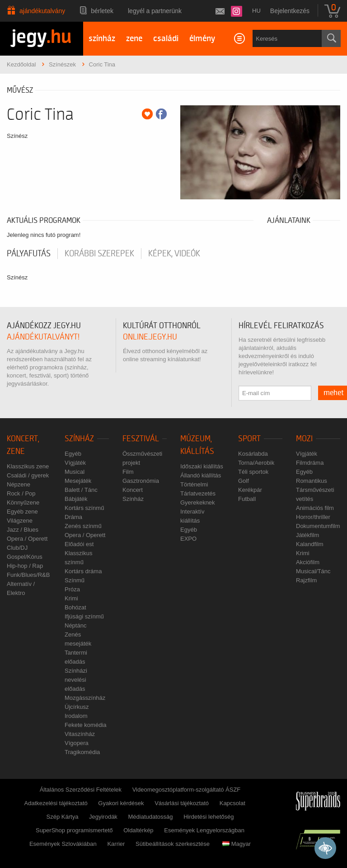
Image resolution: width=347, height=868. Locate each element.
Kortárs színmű (84, 508)
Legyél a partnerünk (155, 11)
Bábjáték (76, 499)
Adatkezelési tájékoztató (56, 803)
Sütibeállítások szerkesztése (173, 844)
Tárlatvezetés (198, 493)
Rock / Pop (21, 493)
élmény (202, 39)
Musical (75, 472)
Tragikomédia (82, 752)
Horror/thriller (313, 517)
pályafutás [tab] (29, 254)
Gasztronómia (141, 481)
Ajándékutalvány (42, 11)
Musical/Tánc (313, 571)
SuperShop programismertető (74, 830)
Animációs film (315, 508)
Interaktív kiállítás (192, 516)
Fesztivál (141, 439)
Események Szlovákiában (63, 844)
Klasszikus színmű (78, 558)
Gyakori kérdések (121, 803)
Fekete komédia (86, 725)
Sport (249, 439)
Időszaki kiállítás (202, 466)
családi (166, 39)
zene (134, 39)
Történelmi (194, 484)
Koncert (133, 490)
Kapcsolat (232, 803)
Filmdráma (310, 463)
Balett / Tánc (81, 490)
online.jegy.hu (150, 337)
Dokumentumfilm (318, 526)
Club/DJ (17, 548)
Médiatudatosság (151, 817)
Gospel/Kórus (25, 557)
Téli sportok (253, 472)
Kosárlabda (253, 454)
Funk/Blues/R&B (28, 575)
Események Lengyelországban (204, 830)
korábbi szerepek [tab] (99, 254)
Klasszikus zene (28, 466)
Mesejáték (78, 481)
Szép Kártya (63, 817)
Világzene (20, 521)
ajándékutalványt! (43, 337)
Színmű (75, 580)
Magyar (237, 844)
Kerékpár (250, 490)
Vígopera (77, 743)
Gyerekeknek (198, 502)
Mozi (304, 439)
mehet (334, 393)
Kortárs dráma (83, 571)
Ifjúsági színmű (84, 616)
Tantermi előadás (76, 657)
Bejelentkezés (290, 11)
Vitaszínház (80, 734)
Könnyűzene (23, 502)
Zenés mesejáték (78, 639)
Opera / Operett (27, 539)
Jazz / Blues (23, 530)
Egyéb (73, 454)
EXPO (188, 539)
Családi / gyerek (28, 475)
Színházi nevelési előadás (76, 680)
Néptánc (75, 625)
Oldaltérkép (138, 830)
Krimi (71, 598)
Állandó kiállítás (201, 475)
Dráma (73, 517)
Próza (72, 589)
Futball (247, 499)
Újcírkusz (77, 707)
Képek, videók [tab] (174, 254)
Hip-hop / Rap (25, 566)
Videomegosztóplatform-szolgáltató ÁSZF (187, 790)
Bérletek (102, 11)
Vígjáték (75, 463)
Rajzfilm (306, 580)
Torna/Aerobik (256, 463)
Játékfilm (307, 535)
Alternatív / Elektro (21, 588)
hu (256, 11)
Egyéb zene (22, 512)
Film (128, 472)
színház (102, 39)
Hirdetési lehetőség (209, 817)
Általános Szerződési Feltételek (81, 790)
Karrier (116, 844)
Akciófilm (308, 562)
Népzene (19, 484)
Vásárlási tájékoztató (182, 803)
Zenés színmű (83, 526)
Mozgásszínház (85, 698)
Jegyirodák (103, 817)
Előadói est (79, 544)
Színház (79, 439)
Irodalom (76, 716)
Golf (244, 481)
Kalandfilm (310, 544)
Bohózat (75, 607)
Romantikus (312, 481)
